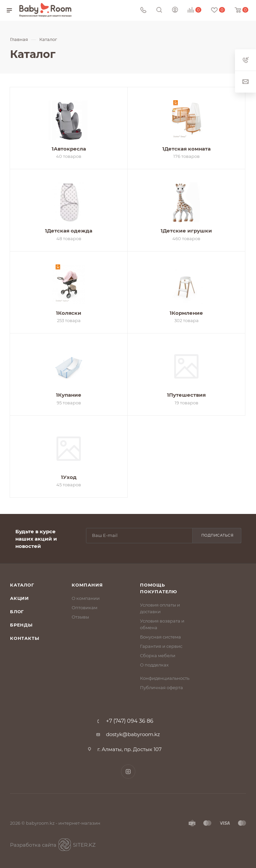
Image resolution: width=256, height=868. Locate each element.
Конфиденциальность (165, 678)
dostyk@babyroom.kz (133, 734)
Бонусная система (160, 637)
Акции (19, 598)
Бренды (21, 625)
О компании (86, 598)
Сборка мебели (158, 655)
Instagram (128, 772)
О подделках (154, 665)
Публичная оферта (161, 687)
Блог (17, 612)
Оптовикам (84, 608)
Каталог (22, 585)
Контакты (24, 638)
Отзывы (80, 617)
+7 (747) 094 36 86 (130, 721)
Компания (87, 585)
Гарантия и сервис (161, 646)
